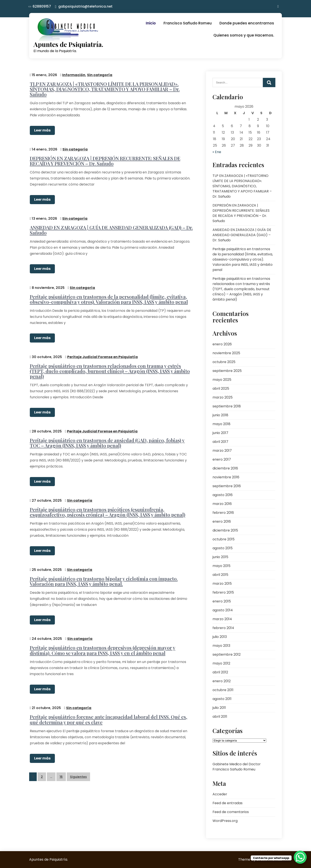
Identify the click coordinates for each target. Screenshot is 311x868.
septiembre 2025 (227, 371)
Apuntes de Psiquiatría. (68, 44)
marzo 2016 (222, 504)
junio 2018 (220, 415)
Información (73, 74)
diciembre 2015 (225, 530)
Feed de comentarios (231, 812)
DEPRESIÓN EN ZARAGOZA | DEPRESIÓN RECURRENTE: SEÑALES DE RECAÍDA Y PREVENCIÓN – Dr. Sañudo (104, 160)
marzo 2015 (222, 584)
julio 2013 (220, 637)
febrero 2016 (223, 513)
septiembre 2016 (227, 486)
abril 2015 (220, 575)
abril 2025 (221, 388)
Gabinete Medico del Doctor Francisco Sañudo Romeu (237, 767)
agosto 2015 (223, 548)
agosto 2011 (222, 699)
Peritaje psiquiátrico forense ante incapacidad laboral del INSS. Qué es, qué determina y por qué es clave (108, 714)
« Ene (217, 152)
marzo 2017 (222, 451)
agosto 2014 (223, 610)
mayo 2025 (222, 380)
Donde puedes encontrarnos (247, 23)
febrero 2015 (223, 592)
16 (61, 771)
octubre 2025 (224, 362)
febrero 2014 (223, 628)
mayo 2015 (221, 566)
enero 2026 (222, 344)
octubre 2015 (224, 539)
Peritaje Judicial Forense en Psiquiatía (102, 354)
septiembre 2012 (227, 654)
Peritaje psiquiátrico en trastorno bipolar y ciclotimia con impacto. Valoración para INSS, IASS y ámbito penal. (103, 577)
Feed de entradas (228, 803)
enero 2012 (222, 681)
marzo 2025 (223, 397)
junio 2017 (220, 433)
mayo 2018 (221, 424)
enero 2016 (222, 521)
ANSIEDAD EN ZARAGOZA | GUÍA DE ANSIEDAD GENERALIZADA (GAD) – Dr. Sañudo (111, 228)
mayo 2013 (221, 646)
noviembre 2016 (226, 477)
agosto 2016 (223, 495)
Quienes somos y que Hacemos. (244, 35)
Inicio (151, 23)
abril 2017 (220, 442)
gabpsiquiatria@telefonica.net (85, 6)
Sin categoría (99, 74)
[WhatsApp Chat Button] (300, 857)
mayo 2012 (221, 663)
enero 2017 (222, 459)
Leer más (42, 130)
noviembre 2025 (226, 353)
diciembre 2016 (225, 468)
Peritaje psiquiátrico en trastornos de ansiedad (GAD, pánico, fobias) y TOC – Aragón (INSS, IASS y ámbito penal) (107, 439)
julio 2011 (219, 708)
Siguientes (78, 771)
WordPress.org (225, 821)
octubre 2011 (223, 690)
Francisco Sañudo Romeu (188, 23)
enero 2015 (222, 601)
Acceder (220, 794)
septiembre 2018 (227, 406)
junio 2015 (220, 557)
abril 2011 (220, 717)
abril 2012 (220, 672)
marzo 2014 (222, 619)
